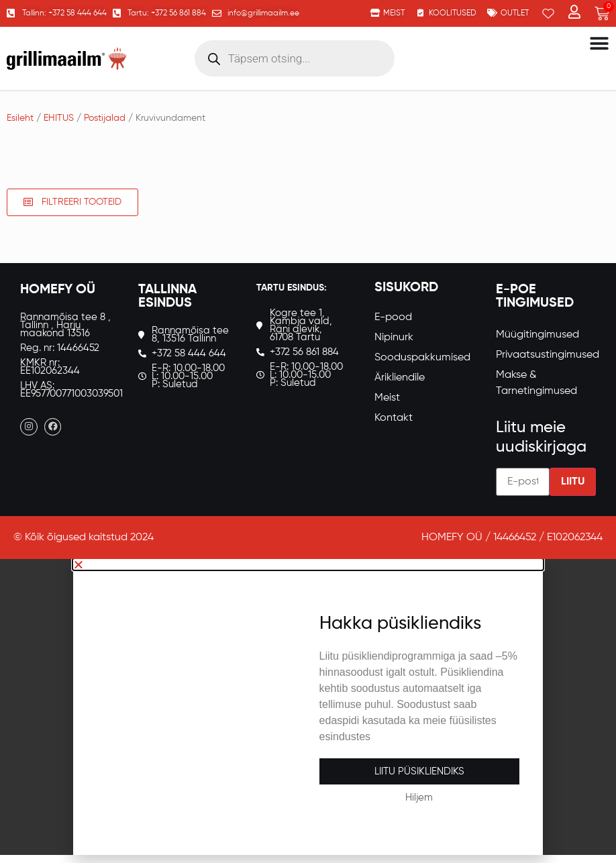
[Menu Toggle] (599, 44)
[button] (308, 564)
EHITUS (59, 118)
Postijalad (105, 118)
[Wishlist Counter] (548, 13)
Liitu (573, 482)
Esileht (20, 118)
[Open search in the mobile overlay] (295, 58)
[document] (308, 707)
